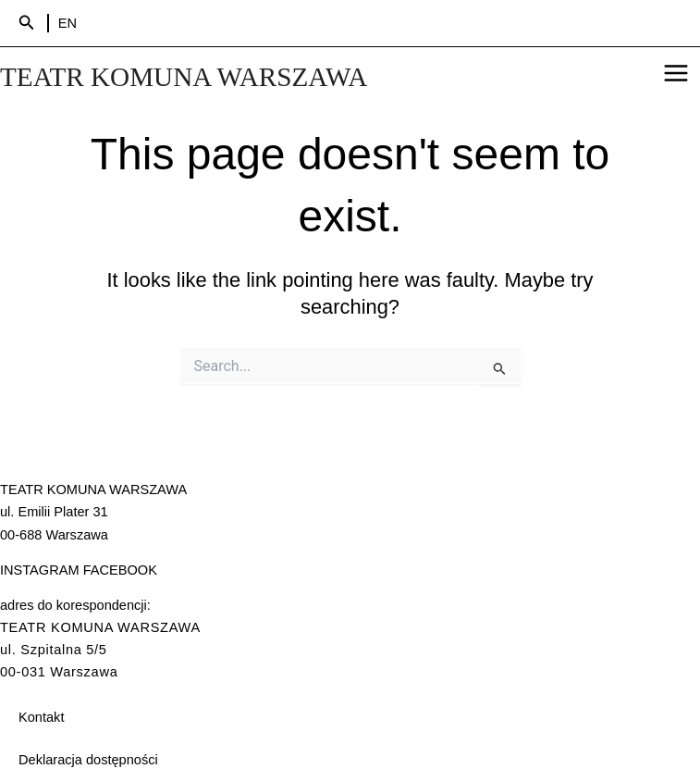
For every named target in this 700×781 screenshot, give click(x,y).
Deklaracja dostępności (88, 760)
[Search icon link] (27, 23)
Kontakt (41, 717)
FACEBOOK (120, 570)
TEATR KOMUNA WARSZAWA (184, 77)
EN (68, 23)
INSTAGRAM (40, 570)
